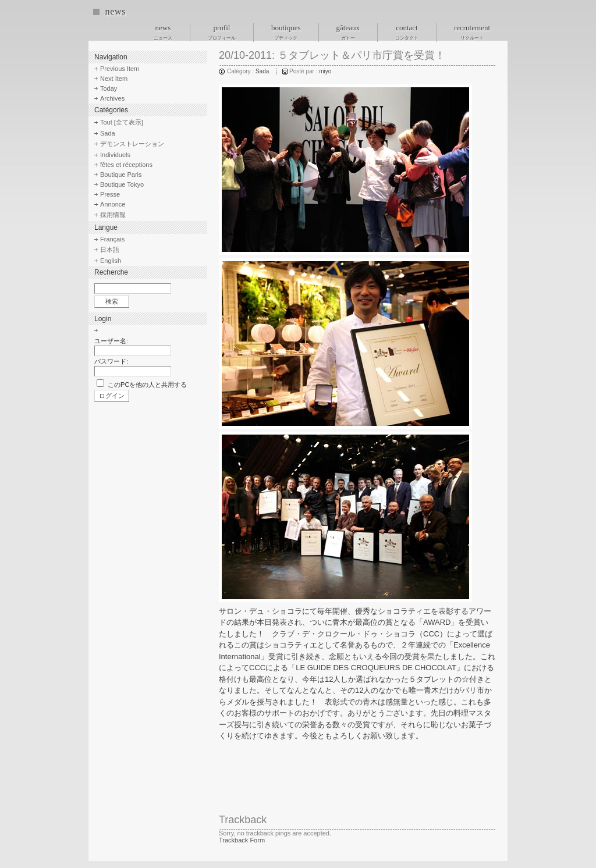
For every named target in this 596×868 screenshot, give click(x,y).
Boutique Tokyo (122, 184)
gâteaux (348, 32)
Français (112, 239)
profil (222, 32)
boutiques (286, 32)
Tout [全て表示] (122, 122)
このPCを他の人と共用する (147, 385)
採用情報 (113, 215)
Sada (262, 71)
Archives (112, 98)
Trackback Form (242, 840)
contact (407, 32)
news (115, 11)
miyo (325, 71)
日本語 (110, 250)
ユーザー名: (111, 341)
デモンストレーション (132, 144)
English (111, 261)
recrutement (472, 32)
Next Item (114, 79)
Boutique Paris (121, 175)
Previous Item (120, 69)
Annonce (113, 204)
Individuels (115, 155)
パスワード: (111, 361)
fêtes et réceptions (126, 165)
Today (109, 88)
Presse (110, 194)
